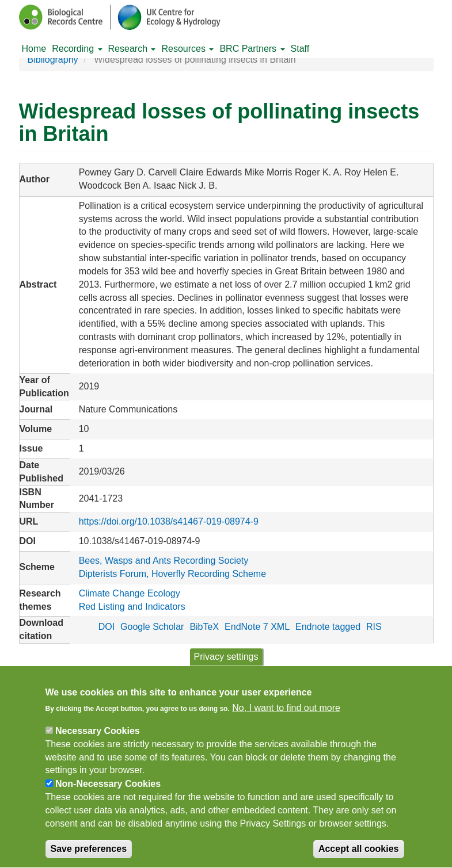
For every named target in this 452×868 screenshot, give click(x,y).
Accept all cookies (359, 857)
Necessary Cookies (98, 739)
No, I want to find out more (286, 716)
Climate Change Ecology (130, 593)
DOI (107, 627)
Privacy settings (226, 665)
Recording (77, 49)
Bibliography (53, 60)
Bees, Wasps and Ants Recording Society (164, 561)
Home (34, 49)
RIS (374, 627)
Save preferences (89, 857)
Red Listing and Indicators (132, 607)
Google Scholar (152, 627)
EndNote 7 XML (257, 627)
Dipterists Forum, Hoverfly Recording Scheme (172, 574)
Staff (300, 49)
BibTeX (204, 627)
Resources (187, 49)
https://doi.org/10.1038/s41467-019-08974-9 (169, 521)
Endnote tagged (328, 627)
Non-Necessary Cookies (108, 792)
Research (132, 49)
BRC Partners (252, 49)
